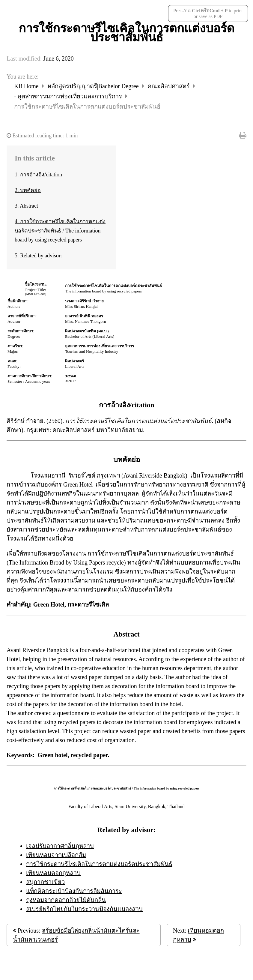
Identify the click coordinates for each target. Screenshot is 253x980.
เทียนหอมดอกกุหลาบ (53, 873)
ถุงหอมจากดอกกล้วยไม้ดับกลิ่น (66, 900)
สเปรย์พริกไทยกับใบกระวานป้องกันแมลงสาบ (84, 909)
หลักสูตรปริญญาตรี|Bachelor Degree (94, 86)
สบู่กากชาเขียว (45, 882)
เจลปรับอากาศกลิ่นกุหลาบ (60, 846)
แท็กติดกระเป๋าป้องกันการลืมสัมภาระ (74, 891)
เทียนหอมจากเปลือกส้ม (56, 855)
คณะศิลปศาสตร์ (169, 86)
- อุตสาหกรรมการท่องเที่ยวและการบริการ (69, 96)
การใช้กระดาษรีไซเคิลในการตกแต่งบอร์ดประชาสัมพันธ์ (99, 864)
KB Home (27, 86)
